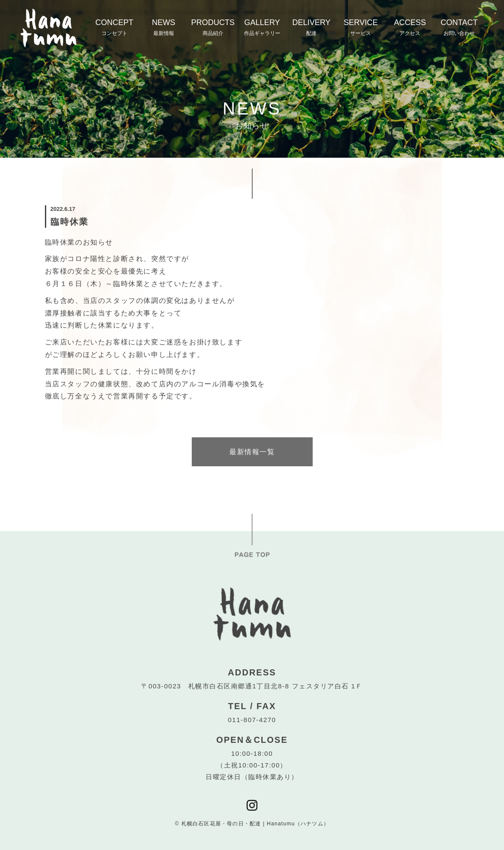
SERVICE (361, 27)
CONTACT (459, 27)
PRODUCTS (213, 27)
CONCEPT (114, 27)
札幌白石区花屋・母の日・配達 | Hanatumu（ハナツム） (255, 824)
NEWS (164, 27)
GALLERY (262, 27)
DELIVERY (312, 27)
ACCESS (410, 27)
